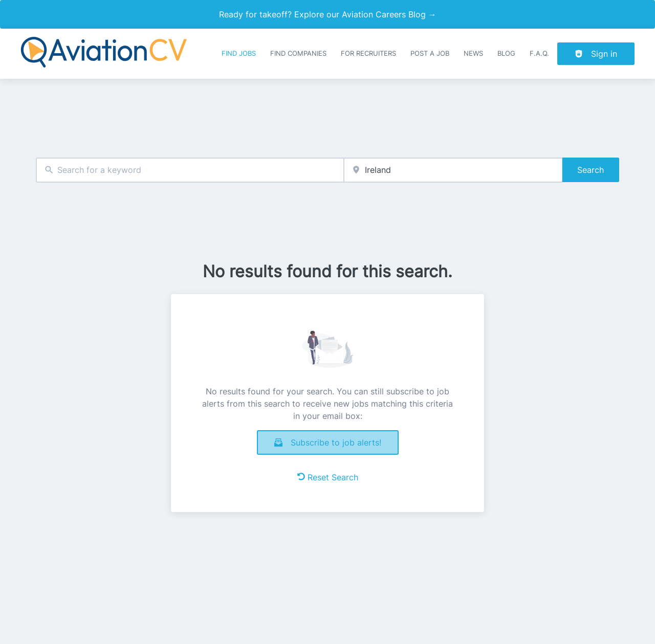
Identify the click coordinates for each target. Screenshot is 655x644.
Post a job (430, 53)
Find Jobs (239, 53)
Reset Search (328, 477)
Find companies (298, 53)
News (473, 53)
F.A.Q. (539, 53)
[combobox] (190, 170)
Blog (506, 53)
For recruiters (368, 53)
